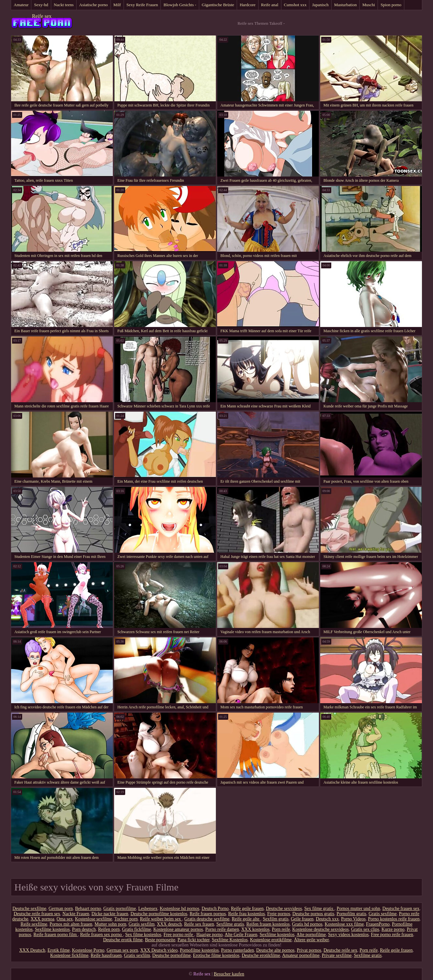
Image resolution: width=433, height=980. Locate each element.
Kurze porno (393, 929)
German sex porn (122, 950)
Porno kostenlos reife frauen (394, 919)
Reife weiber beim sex (161, 919)
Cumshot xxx (295, 5)
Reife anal (270, 5)
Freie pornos (278, 914)
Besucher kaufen (229, 974)
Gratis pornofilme (120, 909)
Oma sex (65, 919)
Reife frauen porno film (56, 935)
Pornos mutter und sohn (358, 909)
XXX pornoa (43, 919)
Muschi (369, 5)
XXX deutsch (169, 924)
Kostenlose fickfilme (69, 955)
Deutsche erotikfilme (261, 955)
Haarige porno (209, 935)
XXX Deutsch (32, 950)
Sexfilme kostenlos (52, 929)
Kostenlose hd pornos (179, 909)
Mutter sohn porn (110, 924)
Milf (117, 5)
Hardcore (247, 5)
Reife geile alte (246, 919)
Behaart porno (88, 909)
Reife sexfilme (34, 924)
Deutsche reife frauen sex (37, 914)
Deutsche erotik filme (123, 940)
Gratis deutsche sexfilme (207, 919)
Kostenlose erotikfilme (271, 940)
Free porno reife (179, 935)
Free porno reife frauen (392, 935)
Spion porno (391, 5)
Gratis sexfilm (142, 924)
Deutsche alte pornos (275, 950)
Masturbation (345, 5)
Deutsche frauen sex (401, 909)
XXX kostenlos (255, 929)
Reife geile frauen (247, 909)
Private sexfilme (337, 955)
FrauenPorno (378, 924)
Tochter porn (126, 919)
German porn (61, 909)
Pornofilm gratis (351, 914)
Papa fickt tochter (193, 940)
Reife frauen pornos (208, 914)
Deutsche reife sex (340, 950)
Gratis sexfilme (383, 914)
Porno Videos (353, 919)
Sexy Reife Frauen (142, 5)
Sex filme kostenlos (143, 935)
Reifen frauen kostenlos (268, 924)
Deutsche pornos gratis (313, 914)
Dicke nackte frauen (110, 914)
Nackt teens (64, 5)
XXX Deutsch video (159, 950)
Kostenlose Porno (88, 950)
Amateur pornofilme (301, 955)
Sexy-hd (41, 5)
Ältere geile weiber (312, 940)
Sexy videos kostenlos (348, 935)
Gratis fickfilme (136, 929)
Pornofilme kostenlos (199, 950)
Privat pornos (309, 950)
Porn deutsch (84, 929)
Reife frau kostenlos (247, 914)
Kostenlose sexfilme (94, 919)
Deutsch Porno (215, 909)
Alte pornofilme (311, 935)
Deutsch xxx (327, 919)
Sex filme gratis (319, 909)
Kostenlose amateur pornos (178, 929)
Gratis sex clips (365, 929)
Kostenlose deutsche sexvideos (320, 929)
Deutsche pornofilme (172, 955)
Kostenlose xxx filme (344, 924)
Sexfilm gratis (276, 919)
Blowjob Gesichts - (180, 5)
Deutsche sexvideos (284, 909)
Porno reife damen (222, 929)
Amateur (21, 5)
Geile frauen (302, 919)
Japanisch (320, 5)
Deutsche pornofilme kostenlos (159, 914)
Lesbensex (148, 909)
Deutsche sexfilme (29, 909)
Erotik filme (59, 950)
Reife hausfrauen (106, 955)
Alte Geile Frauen (241, 935)
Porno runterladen (238, 950)
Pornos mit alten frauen (71, 924)
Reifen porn (109, 929)
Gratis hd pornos (307, 924)
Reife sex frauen (199, 924)
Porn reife (281, 929)
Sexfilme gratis (230, 924)
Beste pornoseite (160, 940)
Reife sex (42, 16)
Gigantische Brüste (218, 5)
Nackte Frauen (76, 914)
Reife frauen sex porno (102, 935)
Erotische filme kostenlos (216, 955)
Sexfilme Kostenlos (230, 940)
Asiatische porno (94, 5)
